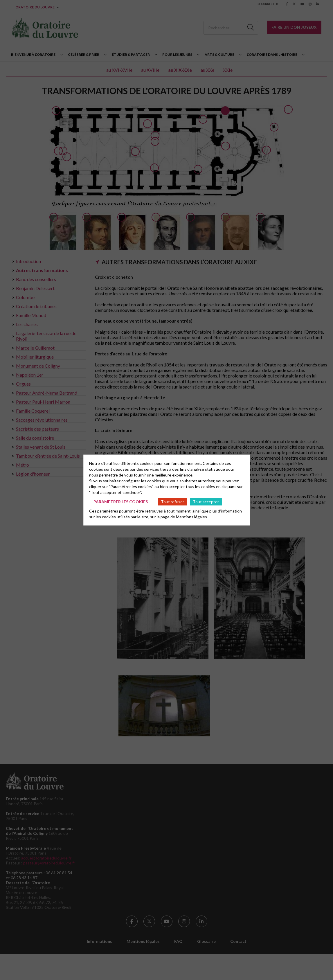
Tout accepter (206, 501)
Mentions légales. (192, 517)
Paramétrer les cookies (121, 501)
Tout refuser (172, 501)
